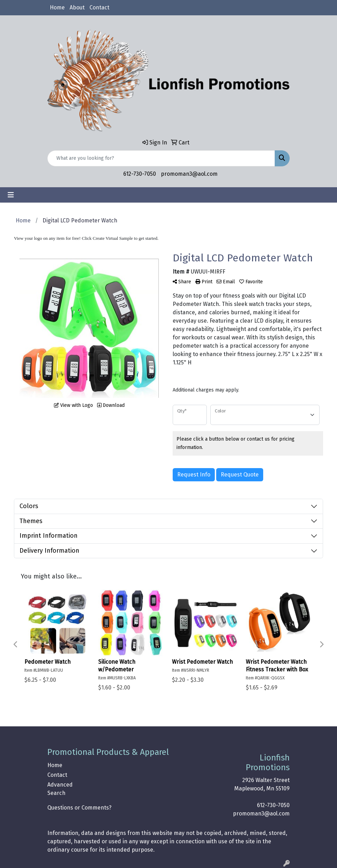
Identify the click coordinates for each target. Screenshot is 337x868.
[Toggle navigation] (11, 195)
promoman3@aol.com (189, 174)
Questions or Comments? (79, 808)
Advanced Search (60, 789)
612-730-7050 (140, 174)
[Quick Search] (161, 158)
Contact (99, 7)
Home (57, 7)
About (77, 7)
